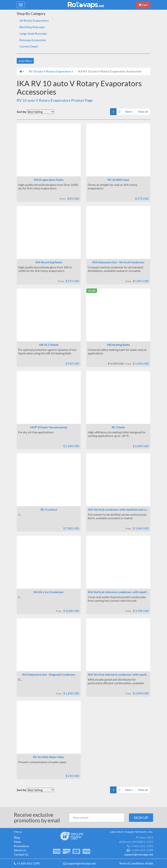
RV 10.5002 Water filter (49, 757)
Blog (17, 837)
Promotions (22, 846)
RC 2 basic (118, 427)
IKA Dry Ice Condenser (49, 592)
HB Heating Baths (118, 345)
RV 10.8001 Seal (118, 180)
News (18, 842)
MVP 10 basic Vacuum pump (49, 427)
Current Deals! (29, 46)
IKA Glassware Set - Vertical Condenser (118, 262)
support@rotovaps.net (81, 863)
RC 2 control (49, 509)
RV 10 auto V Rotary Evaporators (50, 71)
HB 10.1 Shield (49, 345)
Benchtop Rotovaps (32, 27)
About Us (20, 850)
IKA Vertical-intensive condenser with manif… (118, 592)
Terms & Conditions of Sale (136, 863)
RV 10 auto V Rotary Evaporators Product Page (55, 100)
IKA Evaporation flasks (49, 180)
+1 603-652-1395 (28, 863)
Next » (129, 111)
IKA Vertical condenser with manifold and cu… (118, 509)
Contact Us (21, 854)
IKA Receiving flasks (49, 262)
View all (143, 111)
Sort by (22, 112)
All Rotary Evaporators (34, 20)
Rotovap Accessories (33, 40)
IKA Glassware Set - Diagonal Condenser (49, 674)
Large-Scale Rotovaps (33, 33)
